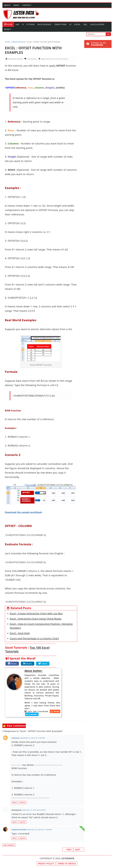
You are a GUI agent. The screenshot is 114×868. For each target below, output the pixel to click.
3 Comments (32, 59)
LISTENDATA (68, 858)
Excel (77, 24)
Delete (23, 802)
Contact (27, 5)
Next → (79, 850)
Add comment (9, 845)
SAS (17, 24)
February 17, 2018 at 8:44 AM (34, 810)
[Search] (96, 34)
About (7, 5)
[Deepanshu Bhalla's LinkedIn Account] (32, 714)
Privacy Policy (46, 864)
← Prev (68, 850)
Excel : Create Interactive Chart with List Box (36, 613)
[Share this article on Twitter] (43, 664)
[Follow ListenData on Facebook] (98, 44)
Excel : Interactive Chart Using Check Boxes (36, 619)
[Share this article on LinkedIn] (28, 664)
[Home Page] (21, 14)
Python (31, 24)
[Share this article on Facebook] (12, 664)
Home (8, 24)
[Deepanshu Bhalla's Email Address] (55, 711)
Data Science (44, 24)
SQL (85, 24)
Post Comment (16, 726)
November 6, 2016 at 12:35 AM (33, 738)
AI (70, 24)
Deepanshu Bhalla (19, 830)
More (7, 29)
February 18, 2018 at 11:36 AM (40, 830)
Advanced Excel (47, 59)
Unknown (16, 738)
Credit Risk (60, 24)
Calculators (97, 24)
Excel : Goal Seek (20, 633)
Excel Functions (61, 59)
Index (16, 5)
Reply (15, 802)
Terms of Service (67, 864)
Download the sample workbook (23, 512)
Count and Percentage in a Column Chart (34, 638)
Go (108, 34)
